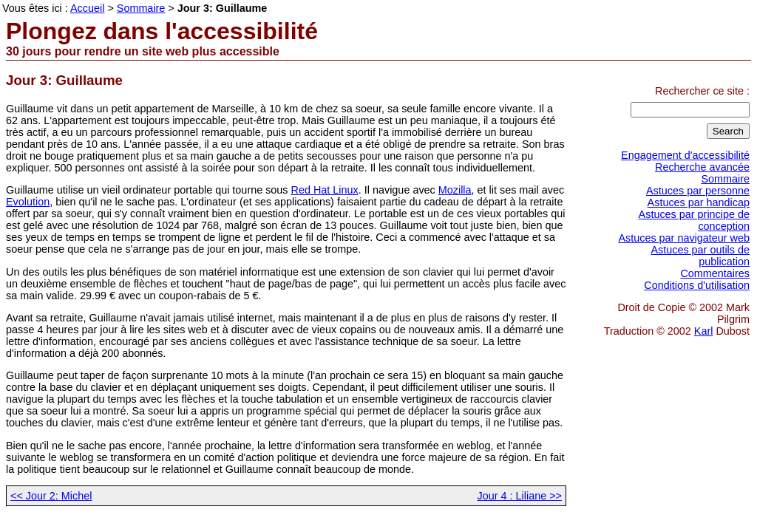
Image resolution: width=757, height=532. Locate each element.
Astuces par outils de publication (700, 256)
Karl (704, 331)
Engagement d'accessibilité (685, 155)
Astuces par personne (698, 191)
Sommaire (725, 179)
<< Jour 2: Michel (51, 496)
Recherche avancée (702, 167)
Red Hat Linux (325, 190)
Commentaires (715, 273)
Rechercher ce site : (702, 91)
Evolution (28, 202)
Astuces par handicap (699, 202)
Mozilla (455, 190)
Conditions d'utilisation (697, 285)
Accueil (87, 8)
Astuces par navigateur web (684, 238)
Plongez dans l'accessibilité (162, 31)
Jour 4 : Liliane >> (520, 496)
